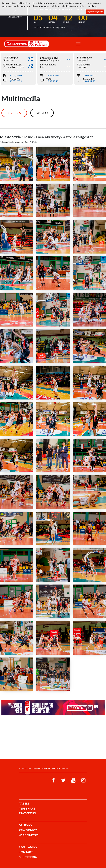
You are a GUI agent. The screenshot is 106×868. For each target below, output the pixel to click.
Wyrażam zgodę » (95, 11)
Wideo (42, 113)
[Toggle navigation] (78, 44)
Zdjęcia (14, 113)
